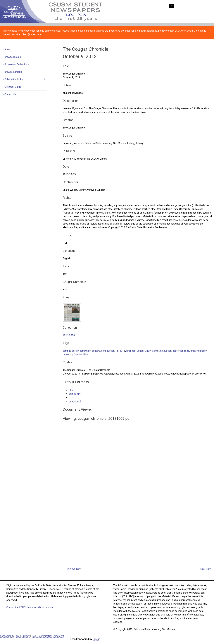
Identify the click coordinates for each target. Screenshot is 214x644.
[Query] (152, 6)
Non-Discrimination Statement (48, 636)
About (8, 49)
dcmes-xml (75, 394)
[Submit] (171, 6)
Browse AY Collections (17, 64)
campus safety (71, 351)
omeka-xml (75, 401)
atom (72, 390)
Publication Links (14, 79)
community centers (90, 351)
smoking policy (198, 351)
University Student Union (76, 354)
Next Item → (207, 569)
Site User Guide (13, 87)
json (71, 397)
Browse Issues (13, 57)
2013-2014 (69, 335)
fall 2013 (120, 351)
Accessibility (7, 636)
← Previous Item (72, 569)
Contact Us (10, 94)
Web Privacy (23, 636)
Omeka (97, 639)
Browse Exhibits (13, 72)
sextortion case (181, 351)
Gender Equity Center (148, 351)
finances (131, 351)
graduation (166, 351)
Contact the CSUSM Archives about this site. (30, 607)
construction (108, 351)
